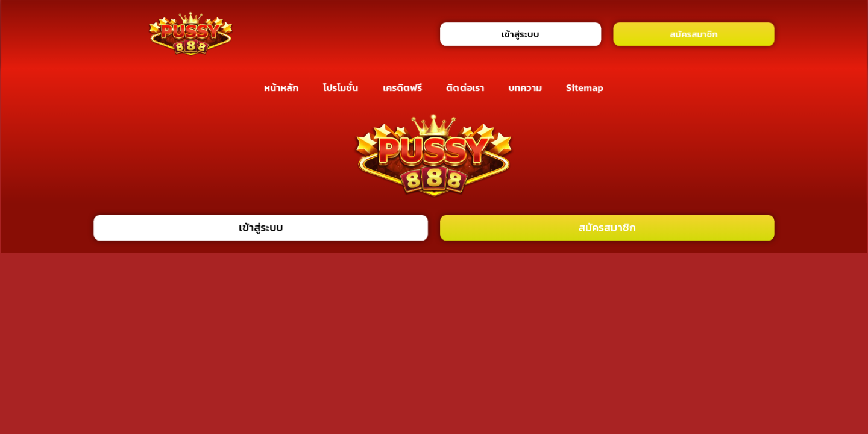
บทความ (525, 87)
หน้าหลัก (281, 87)
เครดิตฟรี (403, 87)
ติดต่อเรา (466, 87)
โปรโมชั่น (341, 87)
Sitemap (585, 87)
